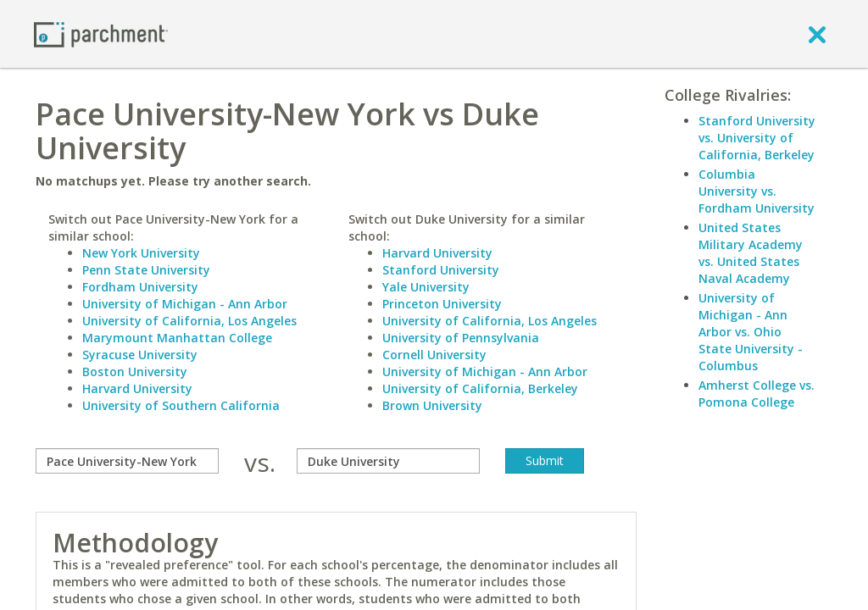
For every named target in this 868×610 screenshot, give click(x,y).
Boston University (135, 372)
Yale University (426, 287)
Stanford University (441, 270)
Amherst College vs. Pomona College (757, 394)
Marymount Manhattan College (177, 338)
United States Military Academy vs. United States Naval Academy (751, 253)
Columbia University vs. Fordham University (757, 191)
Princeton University (442, 304)
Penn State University (146, 270)
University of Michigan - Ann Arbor (185, 304)
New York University (141, 253)
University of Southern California (181, 405)
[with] (388, 461)
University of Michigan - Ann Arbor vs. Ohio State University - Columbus (751, 332)
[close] (817, 34)
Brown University (432, 405)
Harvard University (137, 388)
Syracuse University (140, 355)
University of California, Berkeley (480, 388)
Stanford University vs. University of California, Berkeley (757, 138)
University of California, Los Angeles (189, 321)
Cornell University (434, 355)
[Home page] (101, 33)
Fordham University (140, 287)
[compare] (127, 461)
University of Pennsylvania (461, 338)
